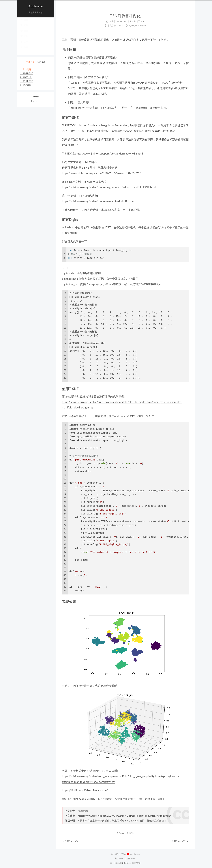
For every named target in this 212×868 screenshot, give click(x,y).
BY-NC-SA (127, 821)
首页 (24, 23)
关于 (24, 45)
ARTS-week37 (180, 841)
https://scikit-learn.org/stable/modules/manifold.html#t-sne (98, 201)
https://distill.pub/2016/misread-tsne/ (85, 790)
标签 (24, 28)
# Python (121, 833)
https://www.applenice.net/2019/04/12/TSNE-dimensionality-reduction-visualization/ (124, 816)
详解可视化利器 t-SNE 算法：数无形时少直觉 (90, 168)
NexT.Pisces (126, 863)
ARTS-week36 (71, 841)
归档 (24, 39)
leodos (34, 101)
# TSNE (130, 833)
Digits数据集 (94, 227)
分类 (24, 34)
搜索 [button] (24, 50)
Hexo (115, 863)
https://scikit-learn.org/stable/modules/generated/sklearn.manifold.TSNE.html (109, 187)
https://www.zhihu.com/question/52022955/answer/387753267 (102, 173)
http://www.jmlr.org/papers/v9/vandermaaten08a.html (110, 153)
